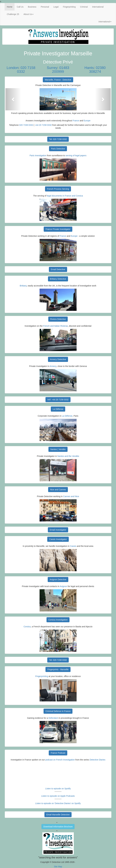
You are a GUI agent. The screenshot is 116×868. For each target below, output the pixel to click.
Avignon (63, 586)
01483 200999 (61, 70)
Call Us (20, 7)
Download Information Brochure (58, 827)
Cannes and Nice (71, 496)
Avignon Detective (58, 580)
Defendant (53, 718)
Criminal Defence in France (58, 711)
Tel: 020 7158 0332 (58, 139)
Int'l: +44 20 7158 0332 (58, 400)
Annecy (53, 366)
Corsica (27, 627)
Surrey (52, 68)
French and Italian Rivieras (56, 326)
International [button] (105, 22)
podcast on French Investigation (60, 760)
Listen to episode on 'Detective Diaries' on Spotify (58, 803)
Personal (45, 7)
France (76, 121)
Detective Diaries (97, 760)
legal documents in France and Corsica (65, 196)
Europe (87, 121)
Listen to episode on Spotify (58, 789)
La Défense (58, 409)
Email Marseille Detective (58, 815)
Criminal (84, 7)
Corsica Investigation (58, 620)
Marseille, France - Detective (58, 80)
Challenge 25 (13, 14)
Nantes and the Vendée (68, 456)
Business (32, 7)
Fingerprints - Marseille (58, 669)
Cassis (73, 546)
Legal (56, 7)
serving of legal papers (76, 155)
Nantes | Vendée (58, 449)
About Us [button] (29, 14)
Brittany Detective (58, 279)
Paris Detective (58, 149)
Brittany (23, 286)
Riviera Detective (58, 319)
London (13, 68)
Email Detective (58, 269)
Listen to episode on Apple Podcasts (58, 796)
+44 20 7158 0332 (43, 125)
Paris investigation (38, 155)
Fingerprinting (69, 7)
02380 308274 (97, 70)
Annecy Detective (58, 359)
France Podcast (58, 753)
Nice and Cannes (58, 490)
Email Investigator (58, 530)
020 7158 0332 (26, 70)
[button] (13, 99)
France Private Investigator (58, 229)
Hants (89, 68)
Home (11, 7)
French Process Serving (58, 189)
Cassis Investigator (58, 539)
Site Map (58, 867)
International (98, 7)
